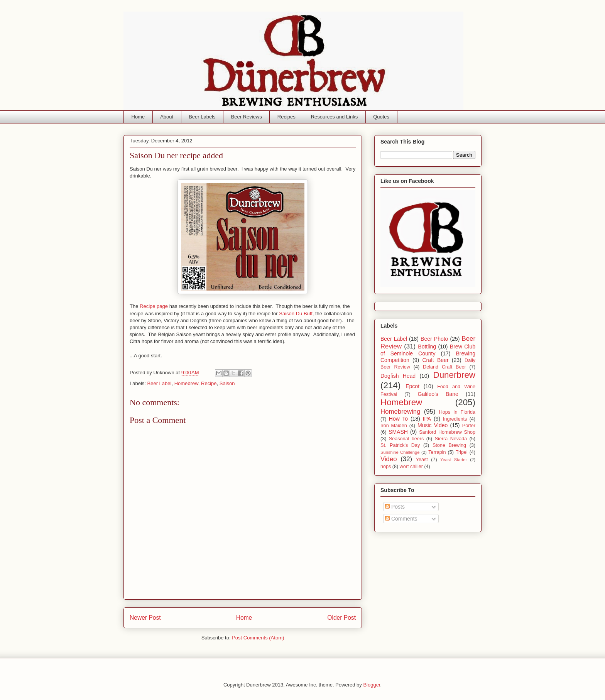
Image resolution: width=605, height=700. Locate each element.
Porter (469, 426)
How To (398, 419)
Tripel (462, 452)
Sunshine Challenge (400, 452)
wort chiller (411, 467)
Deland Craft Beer (444, 367)
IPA (427, 419)
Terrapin (437, 452)
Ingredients (455, 419)
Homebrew (186, 383)
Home (138, 117)
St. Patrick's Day (400, 445)
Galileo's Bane (438, 394)
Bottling (427, 347)
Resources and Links (334, 117)
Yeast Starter (454, 460)
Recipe (209, 383)
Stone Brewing (449, 445)
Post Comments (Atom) (258, 638)
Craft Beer (435, 360)
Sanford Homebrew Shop (447, 432)
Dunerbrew (455, 375)
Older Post (341, 618)
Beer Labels (202, 117)
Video (389, 459)
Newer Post (145, 618)
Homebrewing (401, 412)
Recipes (286, 117)
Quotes (381, 117)
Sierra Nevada (451, 439)
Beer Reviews (247, 117)
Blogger (372, 685)
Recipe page (154, 306)
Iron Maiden (394, 426)
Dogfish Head (398, 376)
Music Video (433, 425)
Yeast (422, 460)
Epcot (412, 386)
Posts (395, 507)
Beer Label (160, 383)
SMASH (398, 432)
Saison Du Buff (296, 314)
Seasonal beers (406, 439)
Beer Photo (434, 339)
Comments (401, 519)
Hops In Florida (457, 412)
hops (386, 467)
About (167, 117)
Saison (227, 383)
